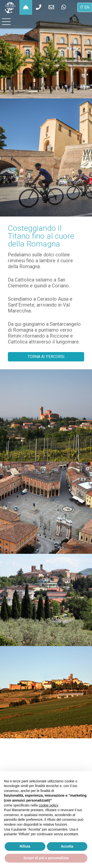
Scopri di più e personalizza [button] (46, 858)
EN (87, 7)
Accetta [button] (67, 846)
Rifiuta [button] (25, 846)
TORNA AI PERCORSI (46, 357)
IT (82, 7)
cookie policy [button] (49, 805)
